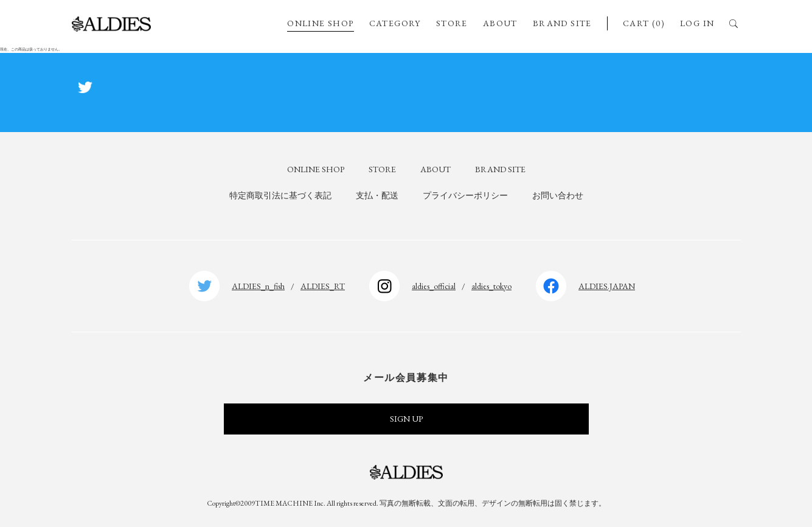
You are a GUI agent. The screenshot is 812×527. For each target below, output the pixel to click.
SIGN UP (406, 419)
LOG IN (697, 23)
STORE (452, 23)
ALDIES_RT (323, 286)
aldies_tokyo (491, 286)
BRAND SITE (562, 23)
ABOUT (500, 23)
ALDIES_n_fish (258, 286)
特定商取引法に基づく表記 (280, 195)
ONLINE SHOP (320, 23)
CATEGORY (395, 23)
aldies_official (434, 286)
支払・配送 (377, 195)
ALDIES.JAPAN (607, 286)
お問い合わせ (558, 195)
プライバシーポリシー (465, 195)
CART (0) (644, 23)
